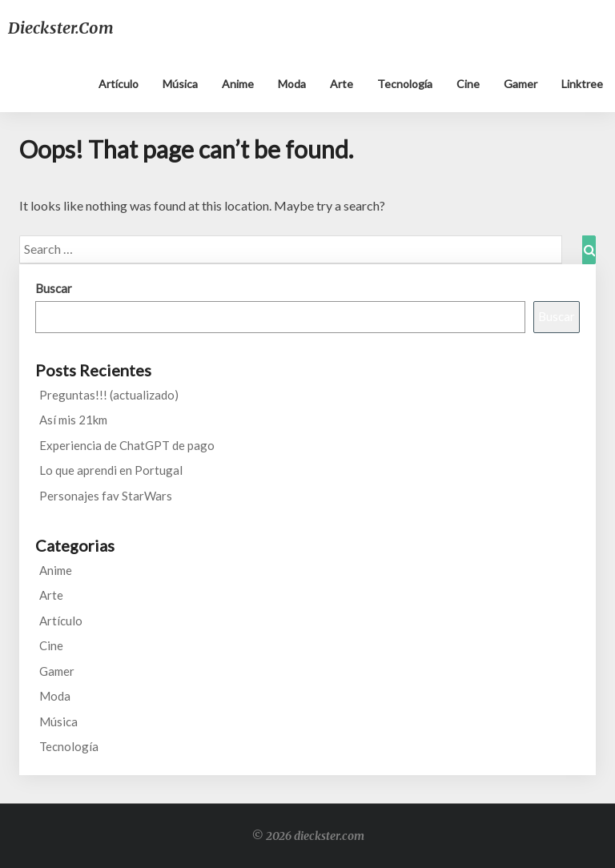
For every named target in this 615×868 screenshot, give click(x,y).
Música (180, 84)
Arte (342, 84)
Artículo (119, 84)
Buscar (54, 288)
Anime (238, 84)
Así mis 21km (73, 420)
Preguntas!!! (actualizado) (109, 395)
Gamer (521, 84)
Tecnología (405, 84)
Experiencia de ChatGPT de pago (127, 445)
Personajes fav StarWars (106, 496)
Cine (468, 84)
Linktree (582, 84)
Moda (292, 84)
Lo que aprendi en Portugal (111, 470)
